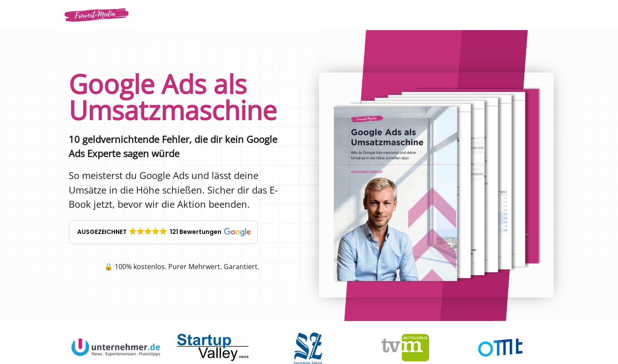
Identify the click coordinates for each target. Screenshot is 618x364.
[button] (163, 232)
